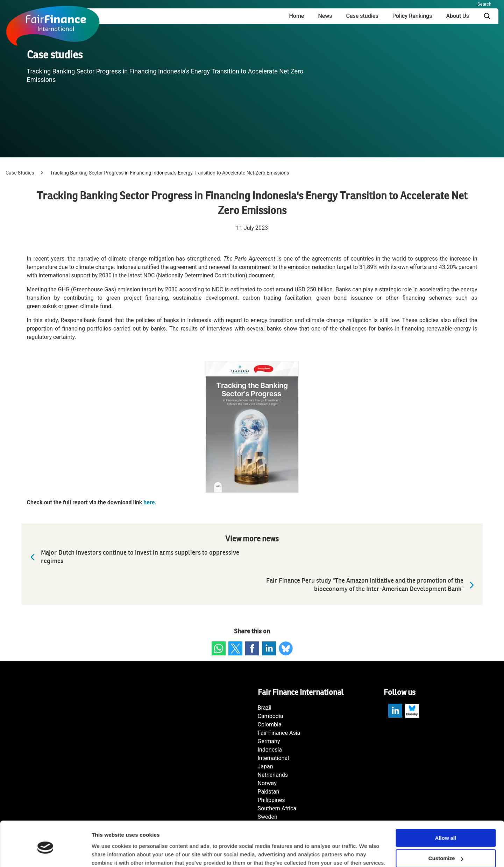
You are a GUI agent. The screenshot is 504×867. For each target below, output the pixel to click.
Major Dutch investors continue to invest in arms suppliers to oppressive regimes (133, 557)
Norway (267, 783)
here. (150, 502)
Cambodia (271, 716)
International (274, 758)
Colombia (270, 724)
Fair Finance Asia (279, 733)
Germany (269, 741)
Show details (108, 853)
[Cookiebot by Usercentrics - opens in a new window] (45, 853)
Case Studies (20, 173)
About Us (457, 16)
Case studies (362, 16)
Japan (265, 766)
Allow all (446, 809)
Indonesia (270, 750)
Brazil (265, 708)
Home (296, 16)
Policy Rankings (412, 16)
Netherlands (273, 775)
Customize (446, 830)
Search (484, 4)
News (325, 16)
